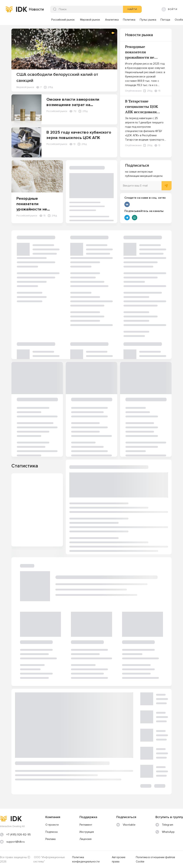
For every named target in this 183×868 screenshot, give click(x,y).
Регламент (86, 825)
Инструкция (87, 832)
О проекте (52, 825)
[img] (9, 9)
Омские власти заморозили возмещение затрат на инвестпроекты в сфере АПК (74, 105)
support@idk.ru (16, 842)
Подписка (51, 832)
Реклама (51, 839)
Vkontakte (126, 825)
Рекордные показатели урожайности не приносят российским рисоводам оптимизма (146, 57)
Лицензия (86, 839)
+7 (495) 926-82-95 (19, 835)
